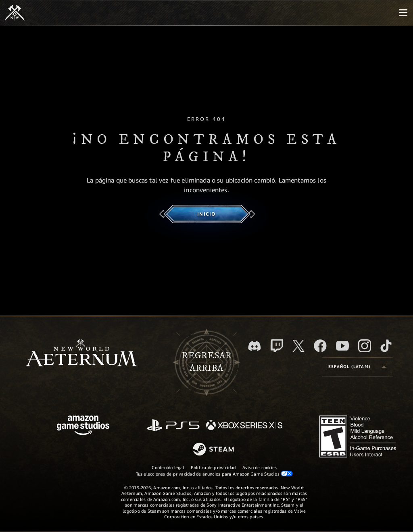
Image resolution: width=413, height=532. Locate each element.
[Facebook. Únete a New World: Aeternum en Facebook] (320, 346)
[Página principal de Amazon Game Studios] (83, 426)
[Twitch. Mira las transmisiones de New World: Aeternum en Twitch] (277, 346)
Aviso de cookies (260, 467)
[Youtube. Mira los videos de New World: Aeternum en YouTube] (342, 346)
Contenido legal (168, 467)
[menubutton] (403, 13)
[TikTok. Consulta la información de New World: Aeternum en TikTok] (386, 346)
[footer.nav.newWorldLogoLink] (81, 354)
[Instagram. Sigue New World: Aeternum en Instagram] (365, 346)
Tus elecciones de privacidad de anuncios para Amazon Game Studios (215, 474)
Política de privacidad (213, 467)
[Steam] (214, 450)
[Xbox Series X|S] (244, 426)
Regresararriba (207, 362)
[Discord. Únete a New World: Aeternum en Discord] (254, 346)
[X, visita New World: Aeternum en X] (298, 346)
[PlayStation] (173, 426)
